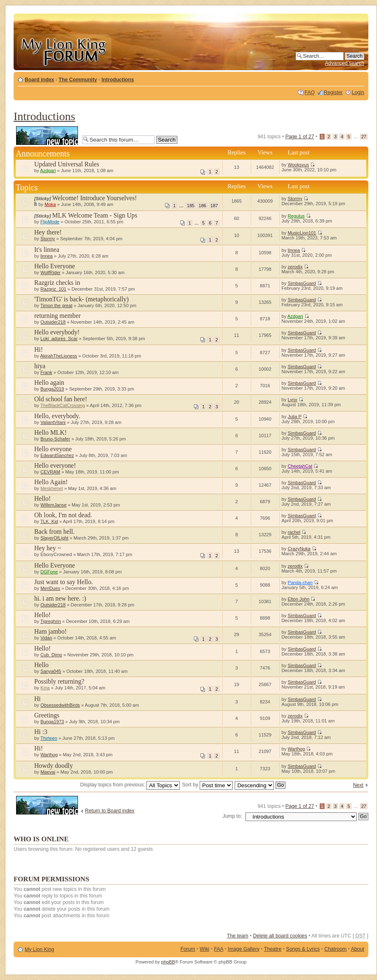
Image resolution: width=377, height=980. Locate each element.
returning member (58, 316)
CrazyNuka (299, 549)
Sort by (207, 785)
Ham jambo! (51, 631)
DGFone (49, 572)
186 (203, 206)
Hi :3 (41, 732)
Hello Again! (51, 482)
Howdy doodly (54, 766)
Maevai (48, 772)
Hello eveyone (53, 449)
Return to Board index (110, 811)
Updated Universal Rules (67, 164)
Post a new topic (47, 136)
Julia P (294, 417)
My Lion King (39, 949)
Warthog (49, 755)
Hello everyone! (55, 465)
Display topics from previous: (130, 785)
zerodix (295, 267)
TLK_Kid (49, 521)
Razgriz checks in (57, 283)
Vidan (46, 638)
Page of (300, 137)
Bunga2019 (52, 389)
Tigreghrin (51, 621)
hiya (40, 366)
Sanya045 (51, 671)
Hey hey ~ (48, 548)
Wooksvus (298, 165)
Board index (39, 80)
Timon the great (57, 305)
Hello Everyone (55, 266)
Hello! (42, 498)
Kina (45, 688)
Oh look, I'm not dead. (63, 515)
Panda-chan (300, 582)
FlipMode (50, 222)
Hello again (49, 382)
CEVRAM (50, 472)
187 (214, 206)
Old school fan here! (61, 399)
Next (358, 785)
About (358, 949)
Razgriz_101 (53, 289)
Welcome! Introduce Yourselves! (95, 198)
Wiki (204, 949)
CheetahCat (300, 466)
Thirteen (49, 738)
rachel (294, 532)
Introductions (118, 80)
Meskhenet (52, 488)
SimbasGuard (302, 283)
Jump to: (232, 816)
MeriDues (50, 588)
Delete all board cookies (280, 936)
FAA (219, 949)
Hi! (39, 349)
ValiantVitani (53, 422)
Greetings (47, 715)
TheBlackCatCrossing (63, 405)
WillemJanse (53, 505)
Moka (50, 204)
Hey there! (48, 232)
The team (238, 936)
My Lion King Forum (64, 50)
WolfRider (51, 272)
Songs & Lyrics (303, 949)
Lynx (292, 400)
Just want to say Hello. (64, 582)
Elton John (298, 599)
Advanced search (345, 63)
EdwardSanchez (57, 455)
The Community (78, 80)
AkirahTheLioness (59, 356)
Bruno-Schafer (55, 439)
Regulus (296, 216)
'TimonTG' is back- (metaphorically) (81, 299)
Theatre (273, 949)
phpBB (168, 962)
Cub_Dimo (51, 655)
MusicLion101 (302, 233)
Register (333, 92)
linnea (47, 256)
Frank (46, 372)
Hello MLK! (51, 432)
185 (191, 206)
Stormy (295, 199)
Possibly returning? (59, 681)
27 (364, 137)
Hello (41, 665)
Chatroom (335, 949)
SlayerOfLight (54, 538)
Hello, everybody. (57, 416)
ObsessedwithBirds (60, 705)
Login (358, 92)
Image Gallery (244, 949)
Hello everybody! (57, 332)
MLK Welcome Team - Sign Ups (95, 215)
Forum (188, 949)
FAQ (310, 92)
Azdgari (48, 170)
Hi (38, 699)
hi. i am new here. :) (60, 598)
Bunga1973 (52, 722)
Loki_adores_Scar (59, 339)
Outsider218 (53, 322)
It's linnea (47, 250)
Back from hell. (54, 531)
